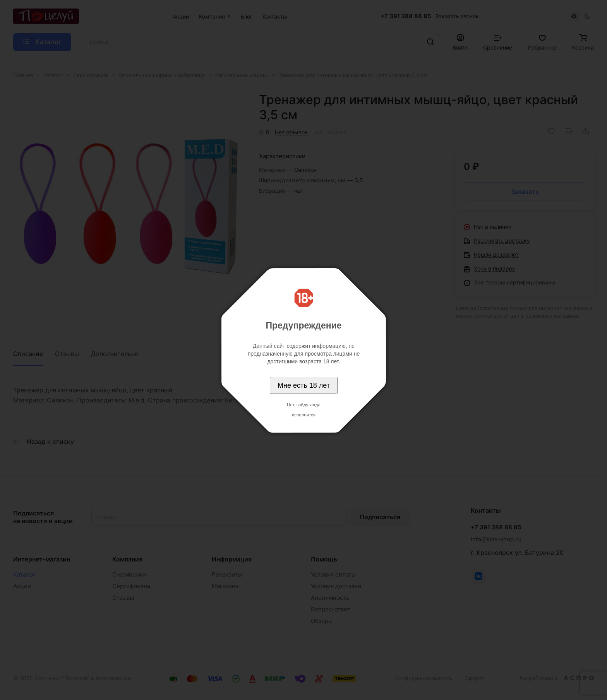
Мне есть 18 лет (304, 385)
